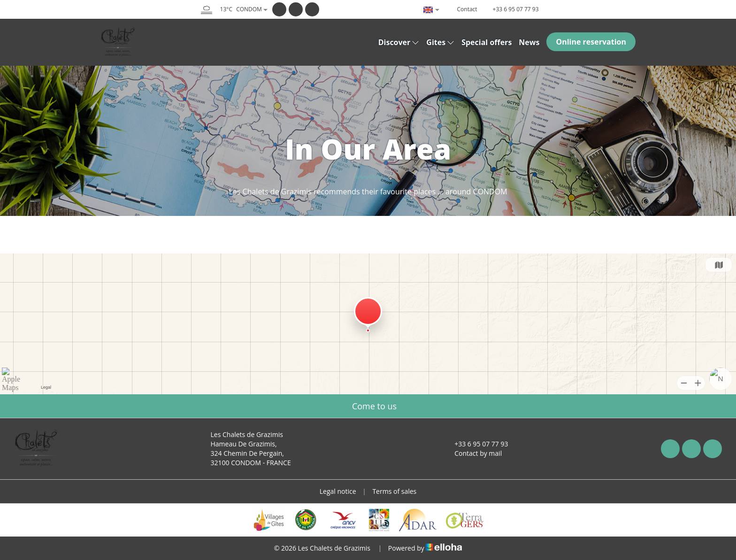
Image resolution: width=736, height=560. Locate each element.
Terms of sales (394, 491)
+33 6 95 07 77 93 (476, 444)
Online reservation (591, 42)
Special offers (487, 42)
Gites (440, 42)
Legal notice (338, 491)
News (529, 42)
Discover (399, 42)
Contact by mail (473, 453)
